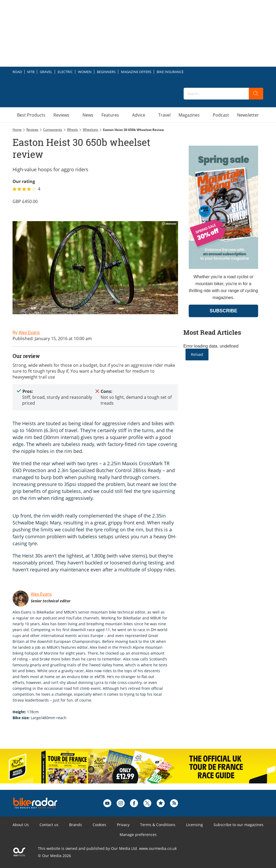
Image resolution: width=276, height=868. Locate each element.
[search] (256, 94)
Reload (197, 354)
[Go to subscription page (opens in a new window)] (223, 267)
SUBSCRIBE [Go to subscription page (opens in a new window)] (223, 311)
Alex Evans (41, 594)
